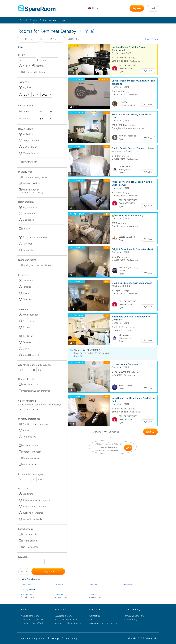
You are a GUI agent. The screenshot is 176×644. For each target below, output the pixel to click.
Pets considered (30, 445)
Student (26, 327)
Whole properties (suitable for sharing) (33, 191)
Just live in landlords (33, 513)
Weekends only (30, 153)
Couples (27, 299)
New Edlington (129, 584)
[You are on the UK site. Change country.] (93, 8)
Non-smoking (29, 437)
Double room (29, 214)
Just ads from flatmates (34, 506)
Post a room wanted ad (66, 620)
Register (137, 8)
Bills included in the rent (34, 72)
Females (27, 287)
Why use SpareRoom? (32, 620)
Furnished (27, 244)
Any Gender (29, 336)
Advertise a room (63, 616)
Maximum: (24, 119)
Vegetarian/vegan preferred (36, 391)
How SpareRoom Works (33, 623)
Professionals (29, 321)
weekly (26, 66)
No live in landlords (32, 519)
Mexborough (26, 594)
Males (26, 293)
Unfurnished (29, 250)
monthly (40, 66)
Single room (29, 220)
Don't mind (28, 494)
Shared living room (32, 452)
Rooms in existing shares (35, 177)
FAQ (91, 620)
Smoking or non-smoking (35, 424)
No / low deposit (30, 547)
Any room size (30, 207)
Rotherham (94, 594)
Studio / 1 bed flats (31, 183)
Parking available (31, 458)
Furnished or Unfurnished (35, 237)
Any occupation (30, 315)
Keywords (23, 557)
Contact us (95, 616)
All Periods (28, 134)
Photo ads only (30, 534)
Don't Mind (28, 281)
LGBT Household (31, 384)
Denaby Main (60, 584)
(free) (33, 638)
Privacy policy (130, 620)
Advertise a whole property (68, 623)
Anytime (27, 87)
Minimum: (24, 111)
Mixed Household (31, 355)
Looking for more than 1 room (37, 265)
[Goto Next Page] (150, 432)
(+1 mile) (86, 31)
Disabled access (31, 464)
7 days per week (31, 140)
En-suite (26, 229)
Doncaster (93, 584)
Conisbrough (26, 584)
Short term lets (30, 162)
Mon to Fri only (30, 147)
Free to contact (30, 541)
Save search (151, 39)
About (30, 616)
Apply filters (48, 571)
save (128, 448)
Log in (153, 8)
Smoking (27, 430)
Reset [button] (24, 571)
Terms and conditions (134, 616)
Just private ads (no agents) (36, 500)
